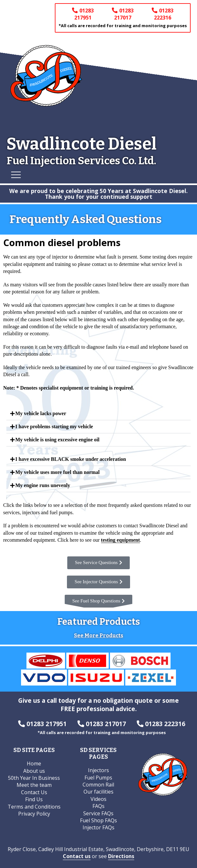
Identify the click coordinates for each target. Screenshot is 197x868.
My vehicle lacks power (41, 413)
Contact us (77, 856)
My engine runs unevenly (43, 485)
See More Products (99, 636)
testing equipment (120, 540)
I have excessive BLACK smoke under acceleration (71, 459)
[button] (98, 414)
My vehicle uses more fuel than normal (58, 472)
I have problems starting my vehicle (54, 426)
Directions (121, 856)
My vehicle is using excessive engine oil (57, 440)
